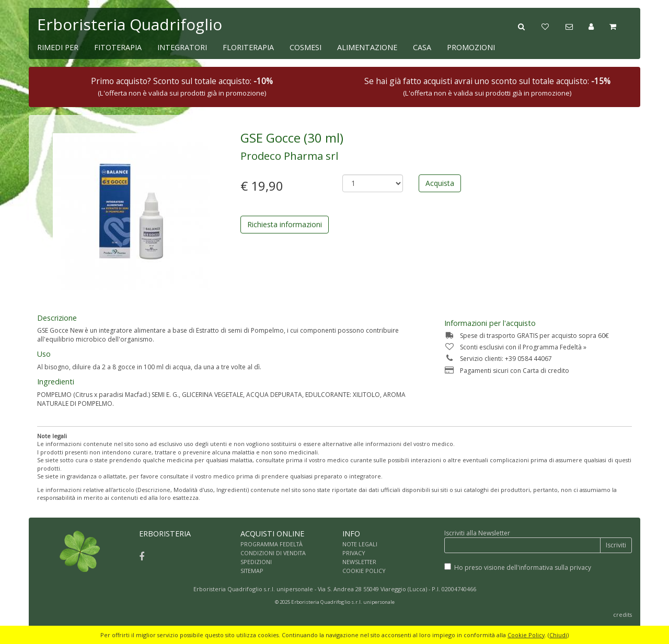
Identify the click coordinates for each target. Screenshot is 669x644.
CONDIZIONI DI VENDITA (273, 553)
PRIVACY (354, 553)
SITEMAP (252, 571)
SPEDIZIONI (256, 562)
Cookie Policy (526, 635)
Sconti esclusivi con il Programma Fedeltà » (515, 347)
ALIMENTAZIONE (367, 47)
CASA (422, 47)
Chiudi (558, 635)
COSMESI (305, 47)
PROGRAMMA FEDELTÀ (272, 544)
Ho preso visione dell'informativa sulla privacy (523, 567)
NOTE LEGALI (360, 544)
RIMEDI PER (58, 47)
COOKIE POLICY (364, 571)
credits (622, 614)
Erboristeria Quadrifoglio (130, 24)
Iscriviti (616, 545)
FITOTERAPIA (118, 47)
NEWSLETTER (359, 562)
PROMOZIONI (471, 47)
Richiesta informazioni (285, 224)
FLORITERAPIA (248, 47)
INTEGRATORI (182, 47)
